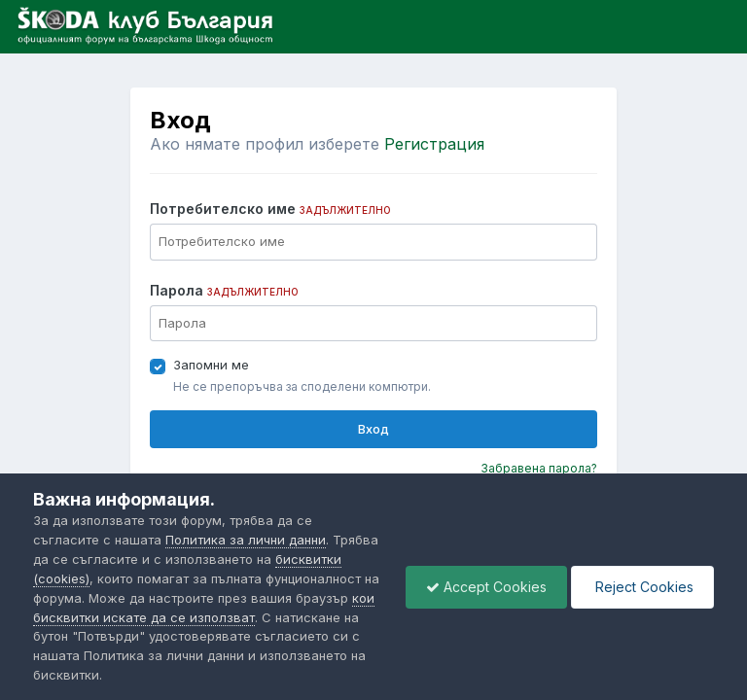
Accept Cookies (486, 587)
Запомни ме (211, 365)
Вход (373, 429)
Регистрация (434, 144)
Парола (224, 290)
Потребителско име (270, 209)
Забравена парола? (539, 468)
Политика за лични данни (246, 540)
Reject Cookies (642, 587)
